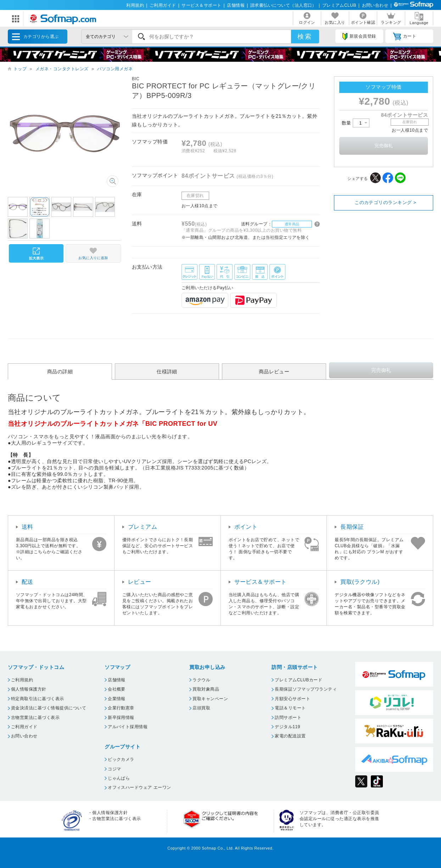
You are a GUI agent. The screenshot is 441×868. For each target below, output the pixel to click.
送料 (27, 527)
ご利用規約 (22, 680)
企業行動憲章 (121, 708)
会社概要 (117, 689)
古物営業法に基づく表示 (35, 718)
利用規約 (135, 5)
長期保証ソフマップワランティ (306, 689)
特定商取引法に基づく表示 (38, 699)
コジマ (114, 769)
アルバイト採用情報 (128, 727)
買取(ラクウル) (360, 582)
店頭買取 (201, 708)
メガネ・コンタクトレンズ (62, 69)
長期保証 (352, 527)
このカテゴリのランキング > (385, 202)
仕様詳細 (167, 372)
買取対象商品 (206, 689)
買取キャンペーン (210, 699)
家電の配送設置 (290, 736)
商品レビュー (274, 372)
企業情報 (117, 699)
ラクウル (201, 680)
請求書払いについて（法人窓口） (283, 5)
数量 (356, 123)
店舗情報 (236, 5)
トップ (20, 69)
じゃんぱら (119, 778)
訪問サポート (288, 718)
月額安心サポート (292, 699)
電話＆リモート (290, 708)
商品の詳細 (60, 372)
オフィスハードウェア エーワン (139, 787)
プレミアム (143, 527)
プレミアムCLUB (339, 5)
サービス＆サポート (201, 5)
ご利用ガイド (163, 5)
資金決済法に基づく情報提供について (49, 708)
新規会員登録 (359, 37)
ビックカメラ (121, 759)
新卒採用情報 (121, 718)
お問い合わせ (375, 5)
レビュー (140, 582)
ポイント (246, 527)
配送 (27, 582)
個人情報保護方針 (29, 689)
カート (405, 37)
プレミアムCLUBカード (298, 680)
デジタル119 (287, 727)
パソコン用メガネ (115, 69)
